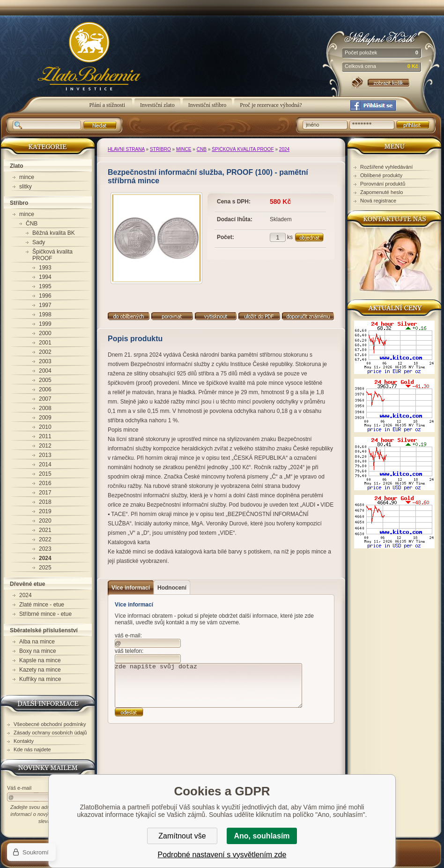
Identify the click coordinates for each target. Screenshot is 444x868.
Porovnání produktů (383, 184)
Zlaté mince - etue (42, 605)
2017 (45, 493)
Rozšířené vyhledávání (386, 167)
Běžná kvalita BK (54, 233)
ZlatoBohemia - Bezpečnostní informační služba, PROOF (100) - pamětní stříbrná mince (77, 61)
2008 (45, 408)
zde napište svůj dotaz (208, 685)
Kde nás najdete (32, 749)
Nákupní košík (381, 37)
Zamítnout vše (182, 836)
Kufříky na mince (40, 679)
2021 (45, 530)
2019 (45, 511)
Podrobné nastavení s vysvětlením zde (222, 855)
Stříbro (160, 149)
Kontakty (24, 741)
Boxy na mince (38, 651)
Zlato (17, 166)
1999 (45, 324)
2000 (45, 333)
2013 (45, 455)
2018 (45, 502)
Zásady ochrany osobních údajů (50, 733)
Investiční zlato (157, 105)
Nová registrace (378, 201)
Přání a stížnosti (108, 105)
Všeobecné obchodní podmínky (50, 724)
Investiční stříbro (207, 105)
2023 (45, 549)
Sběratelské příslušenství (44, 630)
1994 (45, 277)
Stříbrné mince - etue (45, 614)
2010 (45, 427)
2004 (45, 371)
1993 (45, 268)
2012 (45, 446)
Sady (39, 242)
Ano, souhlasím (262, 836)
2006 (45, 389)
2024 (284, 149)
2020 (45, 521)
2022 (45, 539)
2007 (45, 399)
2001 (45, 343)
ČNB (202, 149)
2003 (45, 361)
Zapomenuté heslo (381, 192)
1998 (45, 314)
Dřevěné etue (27, 584)
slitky (26, 187)
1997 (45, 305)
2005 (45, 380)
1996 (45, 296)
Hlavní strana (126, 149)
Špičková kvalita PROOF (243, 149)
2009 (45, 418)
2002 (45, 352)
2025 (45, 568)
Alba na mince (37, 642)
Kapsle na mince (40, 660)
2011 (45, 436)
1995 (45, 286)
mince (184, 149)
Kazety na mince (40, 670)
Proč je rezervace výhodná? (271, 105)
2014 (45, 464)
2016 (45, 483)
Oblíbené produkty (381, 175)
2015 (45, 474)
